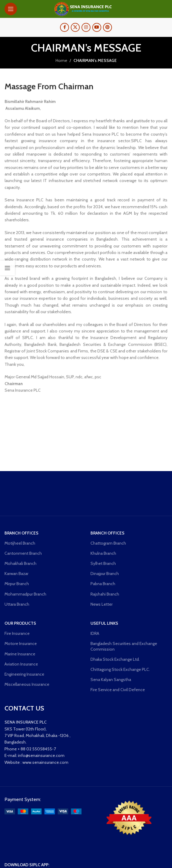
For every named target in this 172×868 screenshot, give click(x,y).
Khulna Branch (103, 553)
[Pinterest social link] (107, 27)
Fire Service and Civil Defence (118, 690)
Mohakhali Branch (20, 563)
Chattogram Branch (108, 543)
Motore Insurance (21, 643)
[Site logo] (86, 8)
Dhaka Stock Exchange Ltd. (115, 659)
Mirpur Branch (17, 584)
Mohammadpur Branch (25, 594)
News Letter (102, 604)
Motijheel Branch (20, 543)
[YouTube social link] (97, 27)
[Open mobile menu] (11, 9)
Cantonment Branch (23, 553)
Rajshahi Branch (105, 594)
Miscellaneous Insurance (27, 684)
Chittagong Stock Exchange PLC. (120, 669)
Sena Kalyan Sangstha (111, 680)
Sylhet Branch (103, 563)
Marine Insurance (20, 654)
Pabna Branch (103, 584)
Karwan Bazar (16, 574)
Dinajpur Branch (105, 574)
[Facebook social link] (64, 27)
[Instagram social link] (86, 27)
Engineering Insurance (24, 674)
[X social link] (75, 27)
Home (61, 60)
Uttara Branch (17, 604)
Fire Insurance (17, 633)
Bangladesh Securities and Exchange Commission (124, 646)
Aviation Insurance (21, 664)
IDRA (95, 633)
